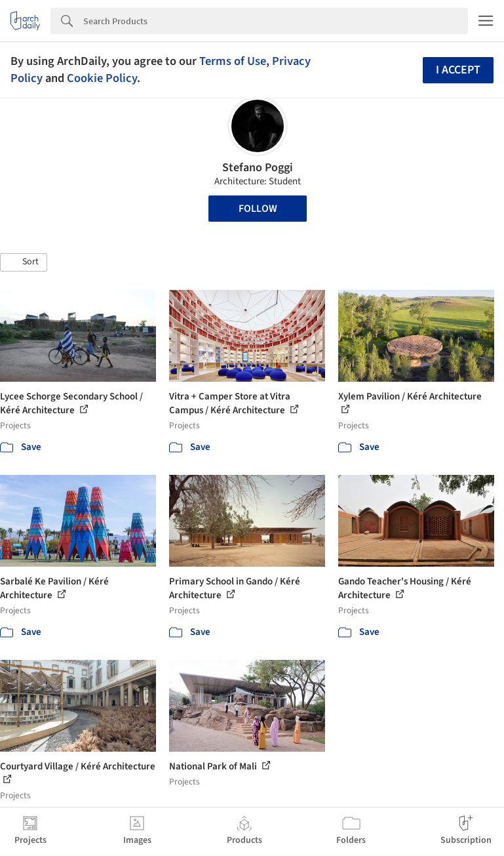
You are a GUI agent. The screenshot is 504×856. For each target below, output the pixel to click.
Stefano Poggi (258, 168)
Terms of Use (233, 61)
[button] (24, 262)
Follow (258, 209)
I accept (458, 70)
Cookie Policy (102, 78)
